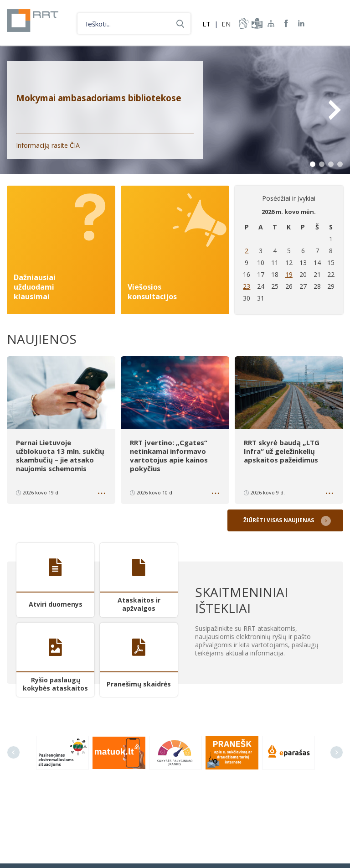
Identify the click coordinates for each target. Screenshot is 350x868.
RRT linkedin (301, 23)
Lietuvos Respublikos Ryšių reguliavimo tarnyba (38, 23)
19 (289, 274)
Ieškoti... (180, 23)
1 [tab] (313, 164)
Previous (13, 751)
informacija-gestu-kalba (243, 23)
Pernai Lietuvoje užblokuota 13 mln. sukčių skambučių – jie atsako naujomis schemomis (60, 455)
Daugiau (103, 493)
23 (247, 286)
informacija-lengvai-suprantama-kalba (256, 23)
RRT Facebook (286, 23)
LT (206, 24)
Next (334, 110)
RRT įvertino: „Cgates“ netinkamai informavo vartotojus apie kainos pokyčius (169, 455)
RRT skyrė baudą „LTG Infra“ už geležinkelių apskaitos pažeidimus (282, 451)
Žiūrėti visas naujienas (280, 518)
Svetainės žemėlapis (271, 23)
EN (226, 24)
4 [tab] (340, 164)
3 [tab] (331, 164)
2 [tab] (322, 164)
